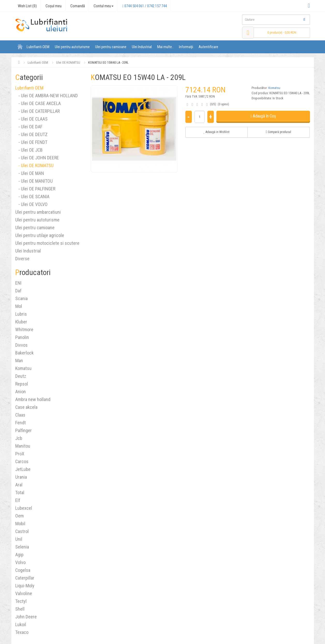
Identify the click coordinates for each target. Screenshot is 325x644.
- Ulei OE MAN (30, 173)
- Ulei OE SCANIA (32, 197)
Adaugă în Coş (263, 116)
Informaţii (186, 47)
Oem (20, 516)
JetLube (23, 469)
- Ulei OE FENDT (31, 142)
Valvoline (24, 593)
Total (20, 493)
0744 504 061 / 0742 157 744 (145, 6)
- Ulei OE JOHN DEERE (37, 158)
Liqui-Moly (25, 586)
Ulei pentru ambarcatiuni (38, 212)
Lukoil (21, 624)
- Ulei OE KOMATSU (34, 165)
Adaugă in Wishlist (216, 132)
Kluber (21, 322)
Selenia (22, 547)
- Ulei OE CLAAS (31, 119)
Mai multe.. (165, 47)
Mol (19, 306)
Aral (19, 485)
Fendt (21, 423)
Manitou (23, 446)
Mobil (20, 524)
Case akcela (26, 407)
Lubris (21, 314)
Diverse (22, 259)
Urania (21, 477)
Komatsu (23, 368)
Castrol (22, 531)
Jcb (19, 438)
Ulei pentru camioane (111, 47)
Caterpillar (25, 578)
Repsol (22, 384)
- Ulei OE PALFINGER (35, 189)
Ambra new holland (33, 399)
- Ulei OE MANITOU (34, 181)
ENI (18, 283)
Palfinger (24, 430)
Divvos (21, 345)
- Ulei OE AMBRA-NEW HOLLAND (47, 96)
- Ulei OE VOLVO (31, 204)
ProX (20, 454)
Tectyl (21, 601)
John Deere (26, 617)
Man (19, 361)
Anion (21, 392)
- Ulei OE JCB (29, 150)
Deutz (21, 376)
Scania (21, 298)
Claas (20, 415)
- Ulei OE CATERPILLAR (37, 111)
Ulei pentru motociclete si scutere (47, 243)
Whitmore (24, 330)
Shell (20, 609)
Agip (19, 555)
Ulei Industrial (142, 47)
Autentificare (208, 47)
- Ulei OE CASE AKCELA (38, 103)
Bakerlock (24, 353)
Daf (18, 291)
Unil (19, 539)
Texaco (22, 632)
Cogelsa (23, 570)
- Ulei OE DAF (29, 127)
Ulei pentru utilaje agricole (40, 235)
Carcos (22, 461)
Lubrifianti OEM (38, 47)
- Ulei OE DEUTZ (31, 134)
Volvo (20, 562)
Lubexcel (24, 508)
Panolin (22, 337)
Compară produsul (278, 132)
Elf (18, 500)
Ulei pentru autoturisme (72, 47)
